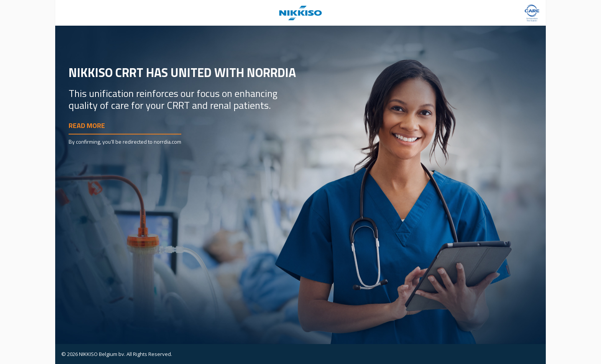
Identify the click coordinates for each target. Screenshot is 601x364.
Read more (87, 125)
